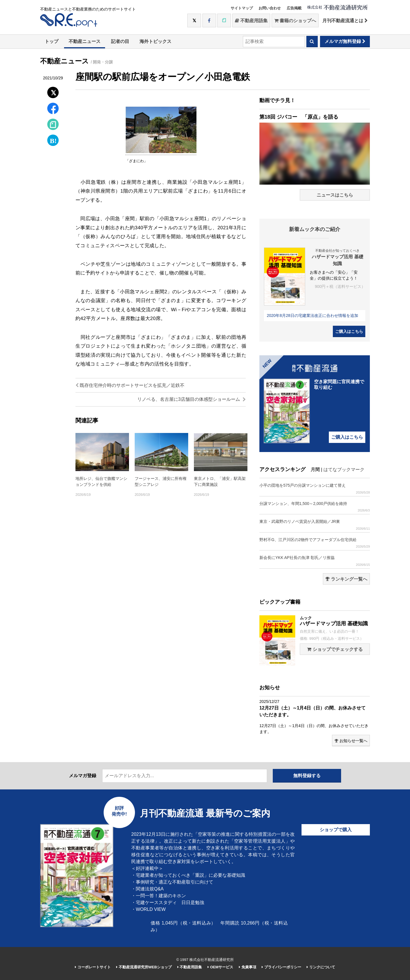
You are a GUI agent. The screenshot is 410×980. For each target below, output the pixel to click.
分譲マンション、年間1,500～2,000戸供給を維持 (315, 507)
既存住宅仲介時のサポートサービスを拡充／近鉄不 (130, 385)
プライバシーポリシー (281, 967)
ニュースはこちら (335, 195)
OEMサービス (220, 967)
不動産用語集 (251, 21)
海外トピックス (155, 41)
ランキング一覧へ (346, 579)
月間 (315, 470)
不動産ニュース (85, 41)
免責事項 (248, 967)
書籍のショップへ (295, 21)
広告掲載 (294, 8)
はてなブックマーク (344, 470)
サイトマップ (242, 8)
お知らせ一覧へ (351, 741)
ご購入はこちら (349, 331)
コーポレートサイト (93, 967)
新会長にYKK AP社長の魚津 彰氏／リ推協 (315, 561)
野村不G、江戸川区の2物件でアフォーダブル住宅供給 (315, 543)
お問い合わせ (270, 8)
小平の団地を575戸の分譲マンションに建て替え (315, 489)
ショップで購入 (336, 830)
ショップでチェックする (335, 649)
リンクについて (321, 967)
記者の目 (120, 41)
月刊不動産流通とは (345, 21)
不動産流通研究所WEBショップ (144, 967)
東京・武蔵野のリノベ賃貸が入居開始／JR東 (315, 525)
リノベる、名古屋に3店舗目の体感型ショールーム (191, 399)
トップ (52, 41)
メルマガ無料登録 (345, 41)
